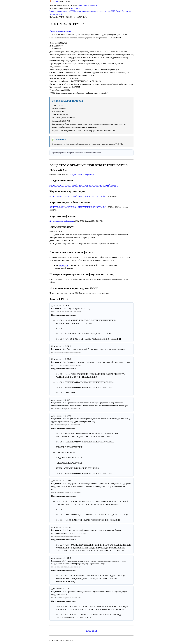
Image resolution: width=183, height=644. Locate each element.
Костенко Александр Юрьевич (62, 221)
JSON (78, 8)
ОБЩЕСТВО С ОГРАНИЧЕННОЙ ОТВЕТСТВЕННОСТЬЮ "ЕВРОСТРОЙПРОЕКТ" (84, 185)
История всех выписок (88, 5)
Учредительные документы (60, 31)
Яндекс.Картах (76, 175)
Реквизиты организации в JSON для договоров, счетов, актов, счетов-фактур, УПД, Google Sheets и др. (90, 11)
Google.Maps (89, 175)
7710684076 (64, 266)
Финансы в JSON (56, 14)
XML (73, 8)
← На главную (91, 630)
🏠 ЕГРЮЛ (54, 1)
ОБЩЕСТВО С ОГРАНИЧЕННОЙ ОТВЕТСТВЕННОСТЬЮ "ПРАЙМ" (78, 196)
